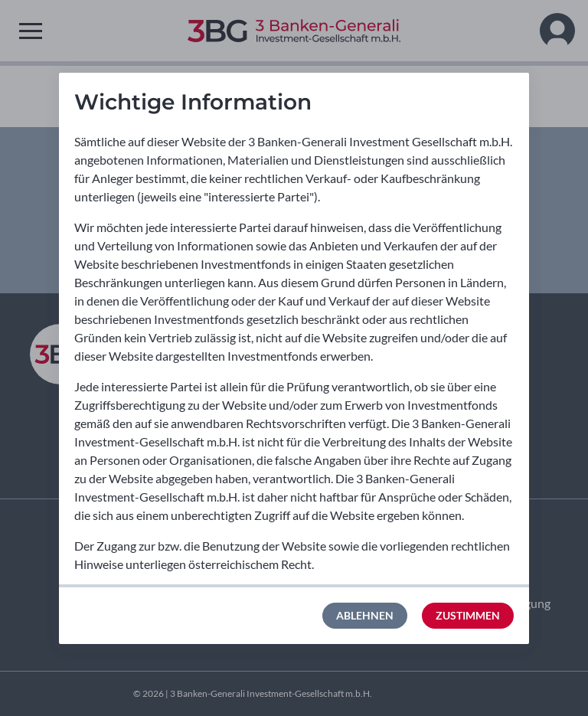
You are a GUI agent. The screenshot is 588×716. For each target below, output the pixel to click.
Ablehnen (365, 615)
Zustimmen (468, 615)
